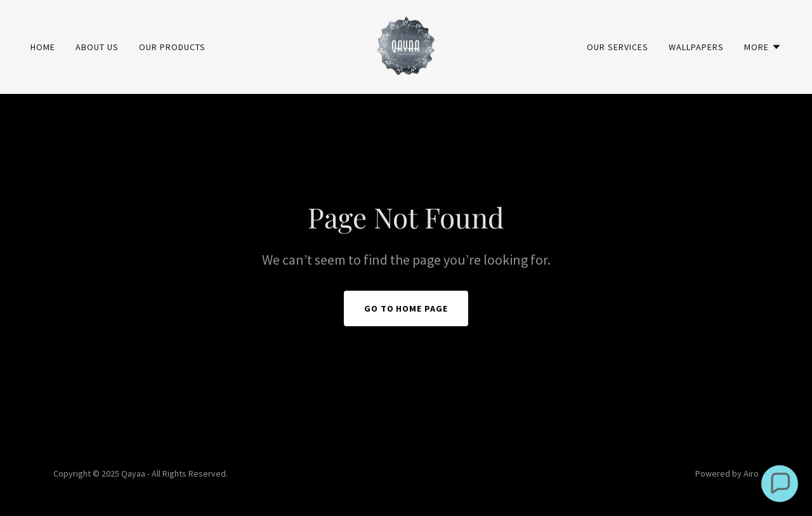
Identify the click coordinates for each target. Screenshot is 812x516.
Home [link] (43, 47)
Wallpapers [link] (696, 47)
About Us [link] (97, 47)
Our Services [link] (618, 47)
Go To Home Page (406, 308)
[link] (406, 46)
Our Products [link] (172, 47)
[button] (763, 47)
